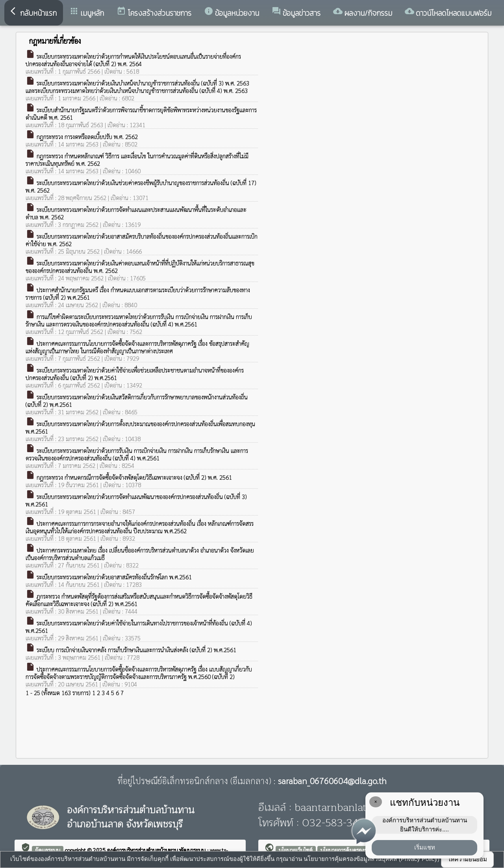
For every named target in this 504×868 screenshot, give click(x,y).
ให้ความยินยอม (467, 859)
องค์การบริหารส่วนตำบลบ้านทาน (143, 850)
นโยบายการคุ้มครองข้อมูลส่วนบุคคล (360, 850)
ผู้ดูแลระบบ (48, 850)
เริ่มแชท (425, 847)
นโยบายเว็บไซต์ (296, 850)
